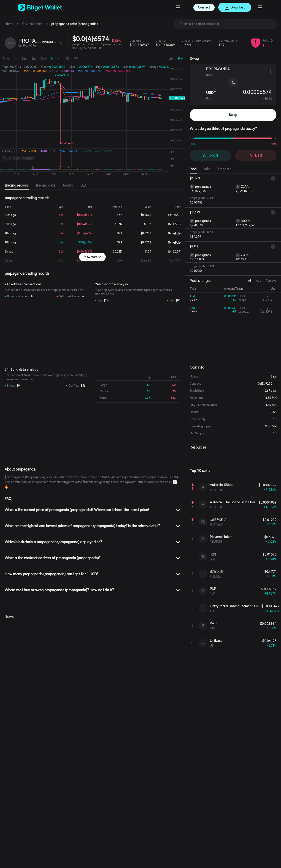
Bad (256, 155)
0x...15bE (171, 215)
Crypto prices (32, 24)
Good (210, 155)
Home (9, 24)
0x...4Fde (171, 233)
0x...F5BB (171, 224)
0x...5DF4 (266, 300)
